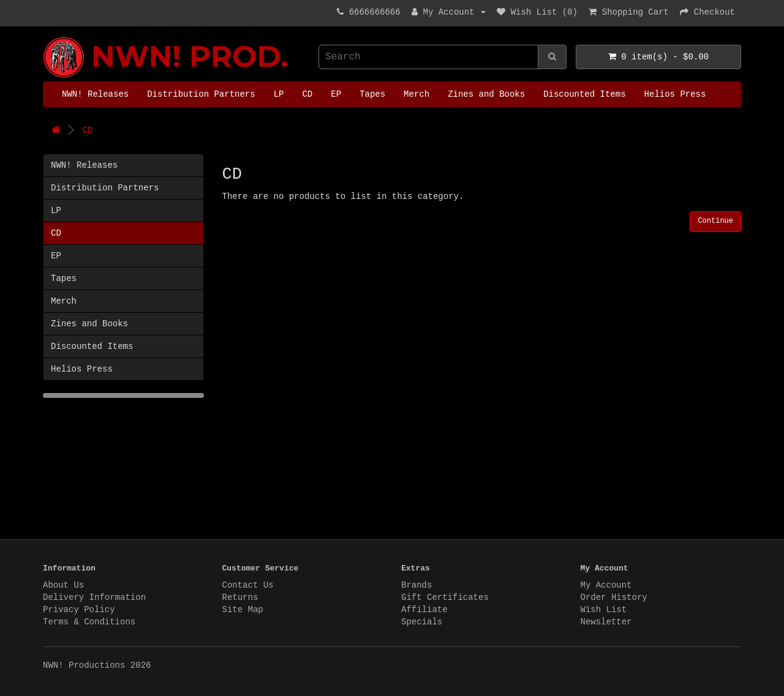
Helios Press (675, 94)
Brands (417, 585)
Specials (422, 622)
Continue (715, 221)
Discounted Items (584, 94)
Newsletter (606, 622)
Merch (417, 94)
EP (336, 94)
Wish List (604, 610)
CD (307, 94)
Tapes (372, 94)
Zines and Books (486, 94)
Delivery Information (94, 597)
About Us (63, 585)
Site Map (243, 610)
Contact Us (248, 585)
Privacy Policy (79, 610)
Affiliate (424, 610)
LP (279, 94)
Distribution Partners (201, 94)
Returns (240, 597)
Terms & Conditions (89, 622)
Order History (614, 597)
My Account (606, 585)
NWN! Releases (95, 94)
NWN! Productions (46, 37)
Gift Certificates (445, 597)
